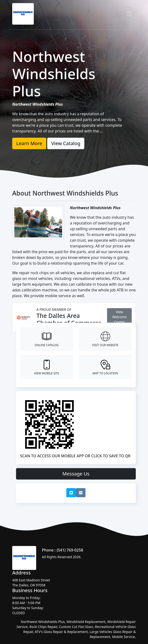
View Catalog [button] (66, 143)
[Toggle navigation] (129, 14)
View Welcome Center (120, 317)
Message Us (76, 474)
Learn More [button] (29, 143)
